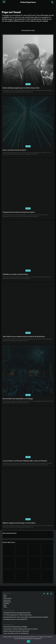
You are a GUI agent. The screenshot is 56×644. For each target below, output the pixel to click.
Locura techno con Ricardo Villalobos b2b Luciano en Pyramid (25, 461)
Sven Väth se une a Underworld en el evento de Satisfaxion (24, 336)
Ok (28, 641)
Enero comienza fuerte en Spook (14, 150)
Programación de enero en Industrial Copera (19, 212)
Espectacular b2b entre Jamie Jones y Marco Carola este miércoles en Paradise (26, 617)
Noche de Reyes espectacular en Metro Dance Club (21, 88)
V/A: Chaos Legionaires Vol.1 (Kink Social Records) (18, 615)
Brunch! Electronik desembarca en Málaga (18, 399)
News (28, 84)
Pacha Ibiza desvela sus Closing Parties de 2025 (17, 613)
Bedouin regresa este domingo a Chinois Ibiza (19, 523)
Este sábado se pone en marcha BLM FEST (15, 619)
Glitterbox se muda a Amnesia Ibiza (15, 274)
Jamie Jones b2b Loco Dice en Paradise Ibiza (16, 633)
